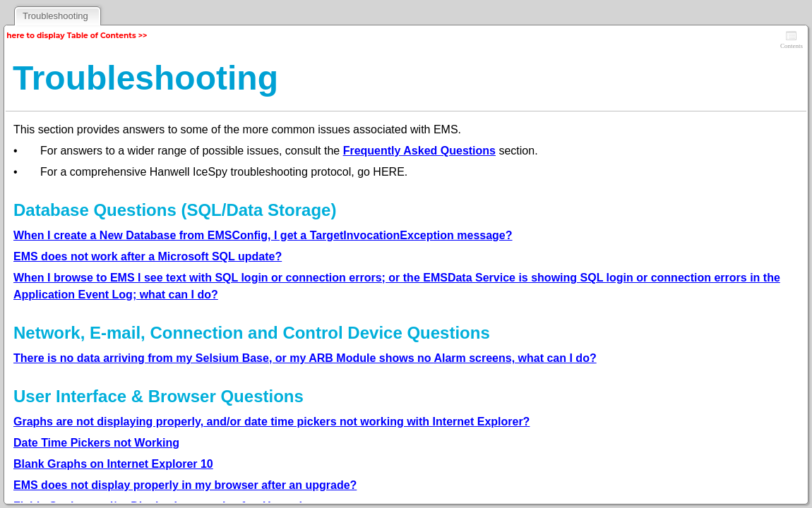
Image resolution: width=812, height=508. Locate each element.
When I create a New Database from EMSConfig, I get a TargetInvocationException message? (263, 235)
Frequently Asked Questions (419, 151)
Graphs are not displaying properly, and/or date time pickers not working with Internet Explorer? (271, 422)
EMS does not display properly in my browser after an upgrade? (185, 485)
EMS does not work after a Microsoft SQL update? (148, 256)
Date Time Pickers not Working (96, 443)
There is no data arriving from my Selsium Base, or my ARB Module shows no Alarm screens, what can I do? (305, 358)
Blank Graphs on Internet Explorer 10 (113, 464)
